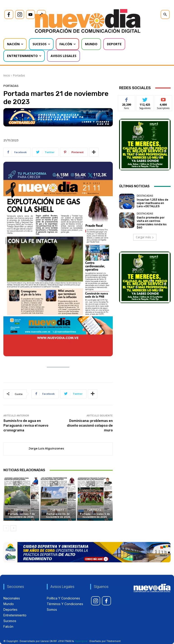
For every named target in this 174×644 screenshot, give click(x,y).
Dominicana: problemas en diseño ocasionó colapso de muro (90, 425)
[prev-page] (6, 528)
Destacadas (145, 196)
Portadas (19, 75)
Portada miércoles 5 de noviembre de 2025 (95, 516)
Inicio (7, 75)
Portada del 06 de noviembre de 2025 (58, 516)
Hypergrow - (82, 641)
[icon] (9, 14)
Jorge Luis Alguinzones (46, 448)
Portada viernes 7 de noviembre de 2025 (21, 516)
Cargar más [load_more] (145, 237)
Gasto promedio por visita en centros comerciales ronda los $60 (154, 222)
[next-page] (13, 528)
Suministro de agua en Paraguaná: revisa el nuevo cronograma (26, 425)
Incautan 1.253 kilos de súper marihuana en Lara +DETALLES (153, 203)
